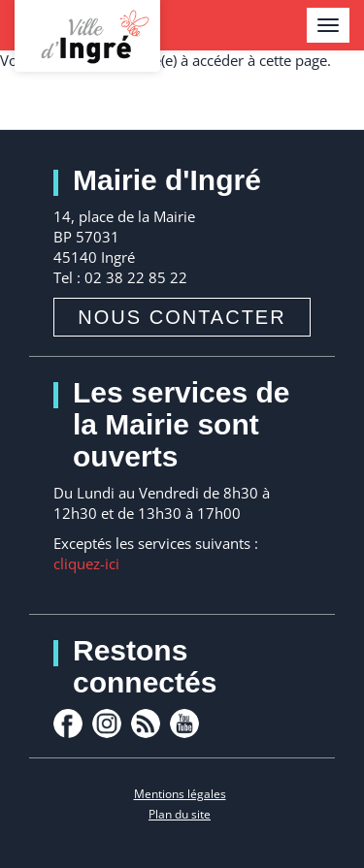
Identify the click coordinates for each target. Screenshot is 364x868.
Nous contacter (182, 317)
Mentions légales (180, 794)
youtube (184, 723)
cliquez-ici (86, 563)
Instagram (107, 723)
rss (146, 723)
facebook (68, 723)
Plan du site (180, 814)
